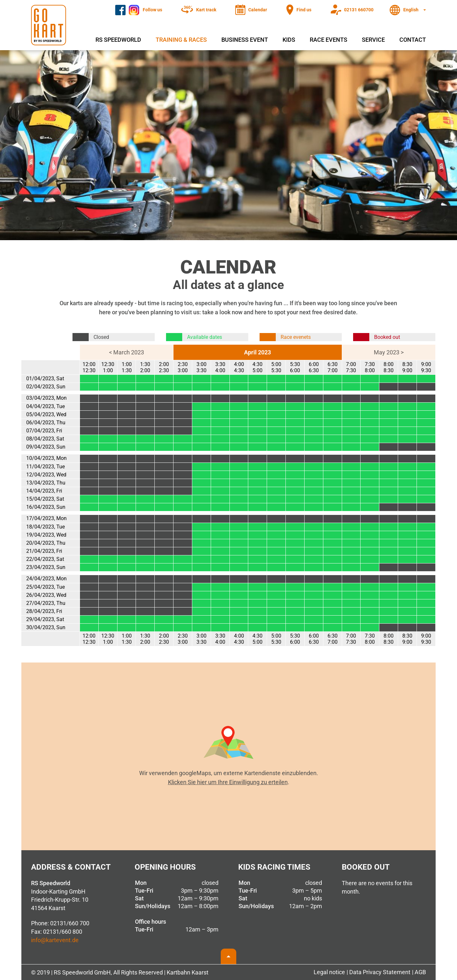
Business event (245, 40)
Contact (413, 40)
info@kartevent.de (55, 940)
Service (373, 40)
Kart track (206, 10)
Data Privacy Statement (380, 972)
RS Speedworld (118, 40)
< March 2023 (127, 352)
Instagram (141, 7)
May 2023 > (389, 352)
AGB (420, 972)
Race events (329, 40)
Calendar (258, 10)
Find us (304, 10)
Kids (289, 40)
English (411, 10)
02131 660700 (359, 10)
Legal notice (329, 972)
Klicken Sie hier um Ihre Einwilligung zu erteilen (228, 782)
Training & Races (181, 40)
